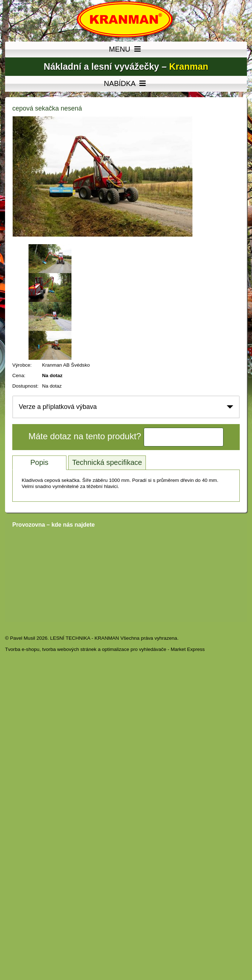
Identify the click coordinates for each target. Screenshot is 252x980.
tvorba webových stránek (69, 649)
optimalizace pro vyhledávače (134, 649)
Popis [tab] (39, 462)
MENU (126, 49)
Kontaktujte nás (184, 437)
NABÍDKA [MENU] (126, 84)
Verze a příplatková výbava (58, 407)
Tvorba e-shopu (22, 649)
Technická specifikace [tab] (107, 462)
